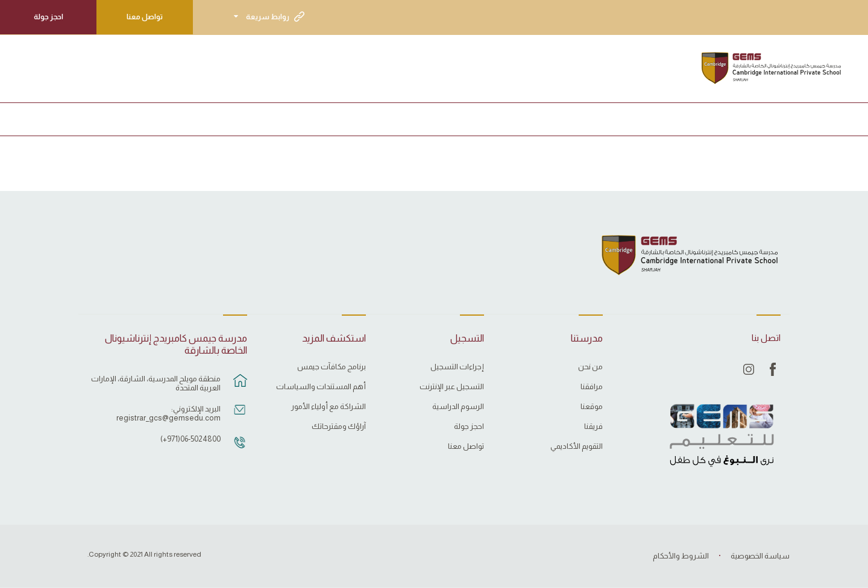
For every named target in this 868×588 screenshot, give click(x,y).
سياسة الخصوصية (760, 556)
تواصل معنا (145, 17)
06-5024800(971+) (190, 439)
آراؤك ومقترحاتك (339, 427)
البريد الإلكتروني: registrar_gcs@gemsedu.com (168, 413)
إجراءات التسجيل (457, 367)
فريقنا (593, 427)
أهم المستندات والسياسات (321, 387)
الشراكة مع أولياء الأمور (329, 407)
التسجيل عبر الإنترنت (452, 387)
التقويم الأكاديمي (577, 446)
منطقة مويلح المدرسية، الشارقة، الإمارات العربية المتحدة (156, 383)
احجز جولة (49, 17)
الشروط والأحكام (681, 556)
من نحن (590, 367)
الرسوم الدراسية (458, 407)
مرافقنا (592, 387)
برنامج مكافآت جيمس (332, 367)
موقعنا (592, 407)
